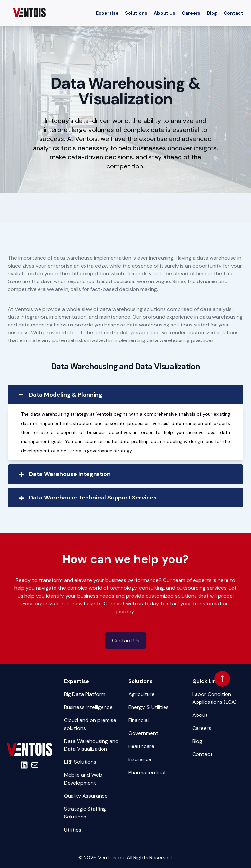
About (200, 715)
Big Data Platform (85, 694)
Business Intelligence (88, 707)
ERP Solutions (80, 762)
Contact (233, 13)
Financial (138, 720)
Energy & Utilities (149, 707)
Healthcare (141, 746)
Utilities (73, 830)
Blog (212, 13)
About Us (165, 13)
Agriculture (141, 694)
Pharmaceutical (147, 772)
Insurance (140, 759)
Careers (191, 13)
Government (143, 733)
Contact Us (126, 640)
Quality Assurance (86, 796)
